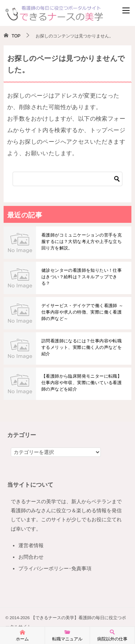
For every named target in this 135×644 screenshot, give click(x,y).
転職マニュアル (67, 635)
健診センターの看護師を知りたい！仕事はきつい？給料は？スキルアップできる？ (82, 277)
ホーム (22, 635)
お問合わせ (31, 557)
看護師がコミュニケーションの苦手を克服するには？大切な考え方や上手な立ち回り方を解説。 (82, 242)
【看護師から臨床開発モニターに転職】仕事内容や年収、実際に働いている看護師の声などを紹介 (82, 383)
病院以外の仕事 (112, 635)
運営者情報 (31, 545)
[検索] (67, 179)
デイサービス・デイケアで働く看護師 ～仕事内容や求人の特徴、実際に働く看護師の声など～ (82, 312)
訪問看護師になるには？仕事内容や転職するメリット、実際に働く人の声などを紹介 (82, 347)
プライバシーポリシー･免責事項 (55, 568)
